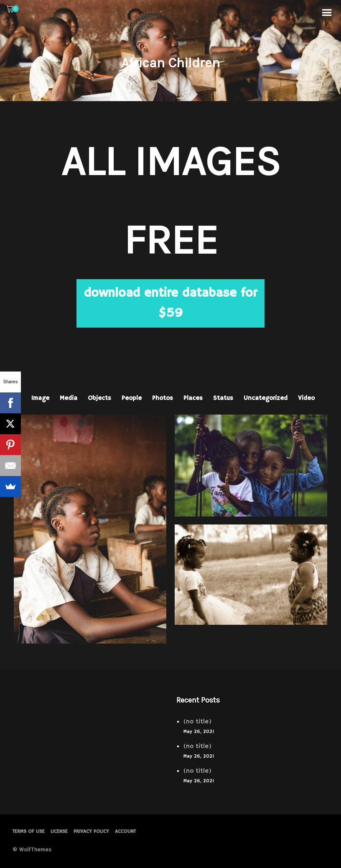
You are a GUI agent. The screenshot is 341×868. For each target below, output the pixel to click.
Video (306, 398)
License (59, 831)
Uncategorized (266, 398)
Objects (99, 398)
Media (69, 398)
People (132, 398)
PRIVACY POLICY (91, 831)
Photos (163, 398)
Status (223, 398)
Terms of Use (29, 831)
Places (193, 398)
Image (40, 398)
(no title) (197, 722)
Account (125, 831)
